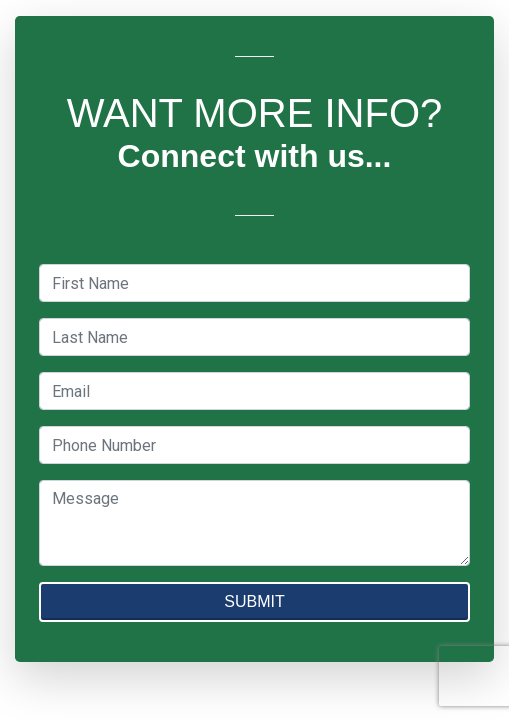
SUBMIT (254, 601)
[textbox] (254, 283)
